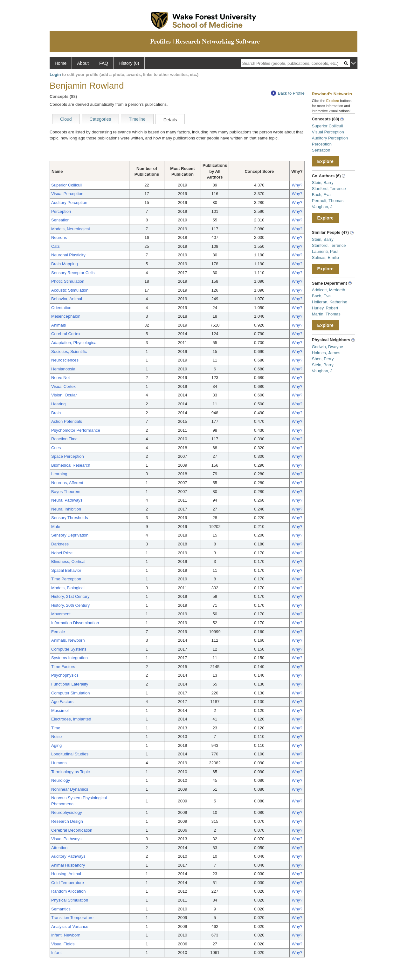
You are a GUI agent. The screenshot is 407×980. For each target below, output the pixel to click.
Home (61, 63)
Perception (61, 211)
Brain (56, 413)
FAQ (104, 63)
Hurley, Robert (325, 308)
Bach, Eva (321, 195)
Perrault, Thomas (328, 201)
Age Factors (62, 702)
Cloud (66, 119)
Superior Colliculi (67, 185)
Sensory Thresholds (69, 518)
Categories (100, 119)
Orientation (61, 308)
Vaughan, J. (323, 207)
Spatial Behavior (66, 570)
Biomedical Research (71, 465)
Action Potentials (67, 421)
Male (56, 527)
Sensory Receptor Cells (73, 273)
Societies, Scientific (69, 351)
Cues (56, 448)
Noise (56, 737)
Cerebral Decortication (72, 830)
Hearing (59, 404)
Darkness (60, 544)
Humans (59, 763)
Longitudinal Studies (70, 754)
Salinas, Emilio (325, 257)
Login (55, 74)
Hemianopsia (63, 369)
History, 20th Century (70, 605)
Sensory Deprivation (70, 535)
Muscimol (60, 710)
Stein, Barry (323, 182)
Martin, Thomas (326, 314)
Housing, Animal (66, 874)
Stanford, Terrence (329, 189)
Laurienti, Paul (325, 251)
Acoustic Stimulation (70, 290)
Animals (59, 325)
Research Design (67, 821)
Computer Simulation (70, 693)
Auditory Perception (69, 203)
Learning (59, 474)
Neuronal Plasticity (68, 255)
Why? (297, 185)
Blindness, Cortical (68, 561)
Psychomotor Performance (76, 430)
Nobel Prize (62, 553)
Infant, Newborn (66, 935)
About (83, 63)
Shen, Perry (323, 359)
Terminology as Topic (70, 772)
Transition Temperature (72, 918)
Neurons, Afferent (67, 483)
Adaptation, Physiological (74, 343)
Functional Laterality (70, 684)
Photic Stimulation (68, 281)
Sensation (60, 220)
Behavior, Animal (67, 299)
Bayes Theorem (66, 492)
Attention (59, 848)
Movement (61, 614)
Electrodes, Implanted (71, 719)
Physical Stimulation (70, 900)
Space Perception (68, 456)
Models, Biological (68, 588)
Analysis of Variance (70, 926)
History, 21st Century (70, 596)
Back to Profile (288, 93)
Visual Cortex (63, 386)
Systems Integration (69, 658)
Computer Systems (69, 649)
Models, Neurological (70, 229)
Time (56, 728)
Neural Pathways (67, 500)
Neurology (61, 780)
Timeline (137, 119)
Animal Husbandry (68, 865)
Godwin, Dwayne (328, 347)
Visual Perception (67, 194)
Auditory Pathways (68, 856)
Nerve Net (61, 378)
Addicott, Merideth (329, 290)
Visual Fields (63, 944)
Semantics (61, 909)
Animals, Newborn (68, 640)
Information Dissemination (75, 623)
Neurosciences (65, 360)
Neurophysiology (67, 812)
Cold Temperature (68, 883)
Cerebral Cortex (66, 334)
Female (58, 632)
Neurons (59, 237)
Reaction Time (64, 439)
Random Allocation (68, 891)
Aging (56, 745)
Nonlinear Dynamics (70, 789)
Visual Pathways (66, 839)
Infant (56, 953)
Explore (325, 161)
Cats (55, 246)
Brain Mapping (65, 264)
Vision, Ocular (64, 395)
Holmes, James (326, 353)
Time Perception (66, 579)
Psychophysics (65, 675)
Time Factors (63, 667)
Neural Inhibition (66, 509)
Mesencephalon (66, 316)
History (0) (129, 63)
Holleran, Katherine (330, 302)
